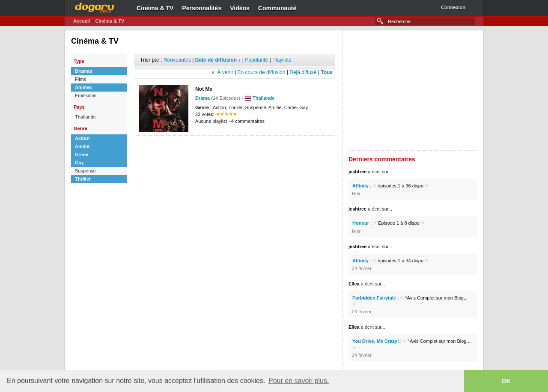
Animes (83, 87)
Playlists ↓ (284, 60)
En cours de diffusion (262, 72)
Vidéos (240, 8)
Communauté (277, 8)
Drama (203, 98)
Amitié (82, 146)
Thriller (83, 179)
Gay (79, 163)
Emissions (86, 95)
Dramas (83, 71)
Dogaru (95, 6)
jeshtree (357, 172)
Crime (82, 154)
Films (80, 79)
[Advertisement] (235, 148)
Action (82, 138)
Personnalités (202, 8)
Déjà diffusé (303, 72)
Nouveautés (177, 60)
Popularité (256, 60)
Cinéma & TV (155, 8)
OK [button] (506, 381)
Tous (327, 72)
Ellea (354, 284)
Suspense (85, 171)
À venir (225, 72)
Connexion (453, 7)
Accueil (82, 21)
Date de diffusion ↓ (218, 60)
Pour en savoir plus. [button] (299, 381)
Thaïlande (85, 117)
